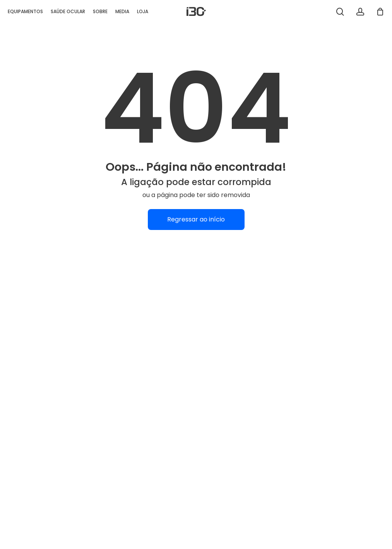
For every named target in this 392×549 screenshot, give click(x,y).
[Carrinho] (380, 12)
